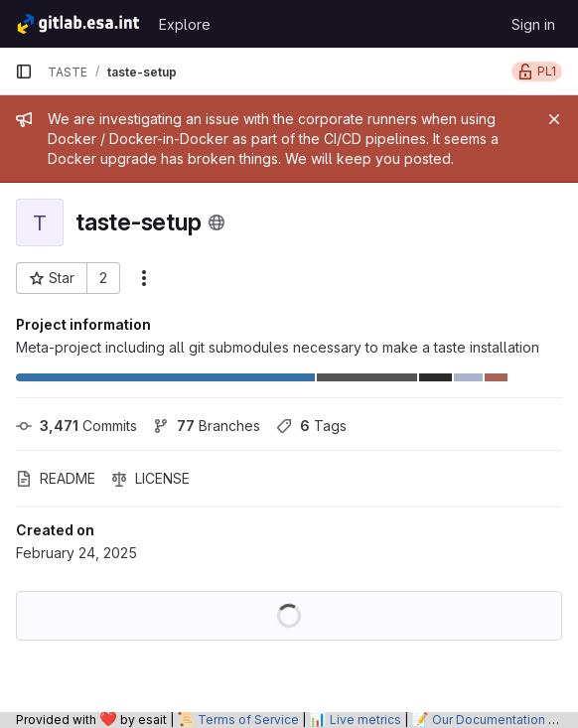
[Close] (554, 119)
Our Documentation (489, 720)
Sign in (533, 24)
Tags (311, 426)
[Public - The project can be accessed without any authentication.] (217, 222)
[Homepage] (77, 24)
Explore (185, 24)
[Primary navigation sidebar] (24, 72)
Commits (76, 426)
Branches (207, 426)
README (56, 478)
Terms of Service (248, 720)
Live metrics (365, 720)
